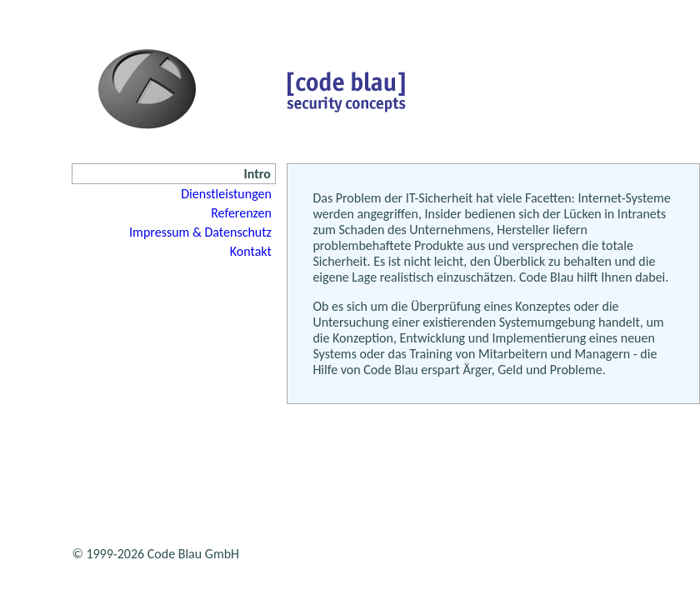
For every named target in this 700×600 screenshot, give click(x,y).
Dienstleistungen (226, 194)
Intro (257, 174)
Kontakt (251, 251)
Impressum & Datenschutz (200, 232)
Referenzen (241, 213)
